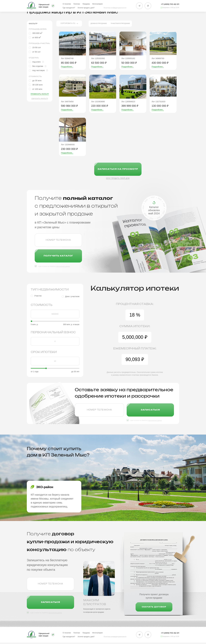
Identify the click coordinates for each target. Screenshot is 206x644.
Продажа (86, 4)
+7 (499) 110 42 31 (170, 4)
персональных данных (63, 266)
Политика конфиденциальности (115, 8)
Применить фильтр (40, 94)
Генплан (77, 4)
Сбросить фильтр (40, 99)
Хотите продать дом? (86, 8)
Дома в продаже (99, 24)
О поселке (67, 4)
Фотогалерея (97, 4)
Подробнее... (67, 67)
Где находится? (69, 8)
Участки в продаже (120, 24)
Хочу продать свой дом (118, 178)
